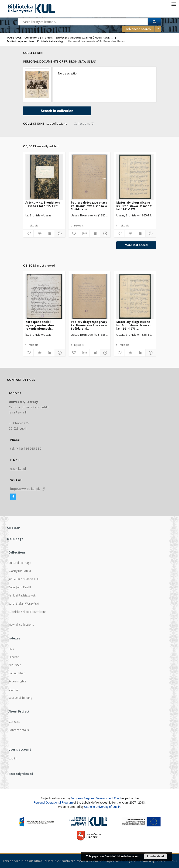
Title (11, 649)
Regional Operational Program (53, 803)
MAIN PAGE (14, 37)
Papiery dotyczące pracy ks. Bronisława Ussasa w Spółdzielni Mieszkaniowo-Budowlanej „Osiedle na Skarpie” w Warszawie (89, 206)
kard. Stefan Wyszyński (24, 604)
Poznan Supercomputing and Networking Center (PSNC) (135, 861)
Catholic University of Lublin (102, 807)
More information (128, 856)
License (13, 690)
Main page (15, 539)
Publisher (15, 665)
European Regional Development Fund (96, 798)
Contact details (19, 730)
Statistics (14, 722)
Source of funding (20, 698)
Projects (47, 37)
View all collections (21, 625)
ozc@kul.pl (18, 469)
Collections (32, 37)
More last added (136, 245)
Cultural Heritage (20, 563)
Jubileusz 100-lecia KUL (24, 579)
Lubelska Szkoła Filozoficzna (27, 612)
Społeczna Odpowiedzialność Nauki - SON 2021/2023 (90, 37)
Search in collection (57, 111)
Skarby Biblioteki (20, 571)
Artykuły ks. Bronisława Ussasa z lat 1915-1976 (43, 204)
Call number (17, 673)
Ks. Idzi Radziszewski (22, 595)
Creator (14, 657)
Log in (12, 758)
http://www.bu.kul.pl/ (25, 489)
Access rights (17, 681)
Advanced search (138, 29)
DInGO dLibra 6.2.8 (48, 861)
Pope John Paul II (20, 587)
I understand (155, 856)
